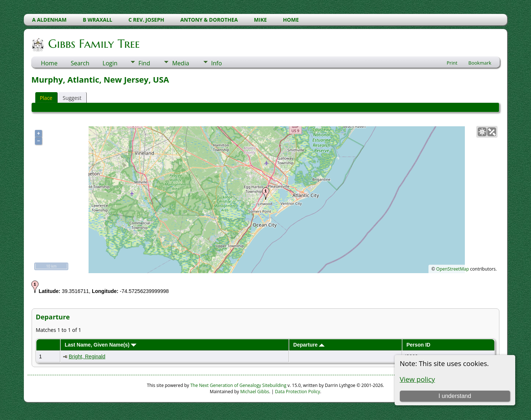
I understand (455, 396)
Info (217, 63)
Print (452, 63)
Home (49, 63)
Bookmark (480, 63)
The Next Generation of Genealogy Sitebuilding (238, 385)
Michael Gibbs (255, 392)
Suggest (72, 98)
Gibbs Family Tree (93, 44)
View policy (417, 379)
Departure (309, 345)
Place (46, 98)
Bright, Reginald (87, 356)
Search (80, 63)
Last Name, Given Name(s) (101, 345)
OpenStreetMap (453, 269)
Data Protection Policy (297, 392)
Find (144, 63)
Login (110, 63)
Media (180, 63)
